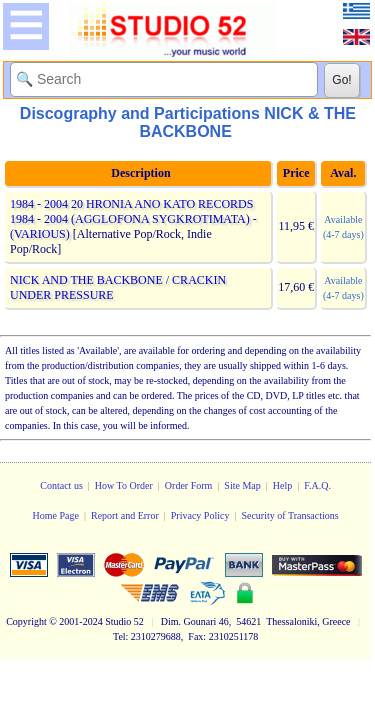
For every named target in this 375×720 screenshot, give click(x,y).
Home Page (56, 515)
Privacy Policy (200, 515)
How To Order (124, 485)
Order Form (189, 485)
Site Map (242, 485)
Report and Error (125, 515)
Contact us (61, 485)
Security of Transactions (289, 515)
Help (282, 485)
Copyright (26, 621)
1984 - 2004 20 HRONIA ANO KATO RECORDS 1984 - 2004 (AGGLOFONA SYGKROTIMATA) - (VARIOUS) (133, 219)
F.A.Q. (317, 485)
